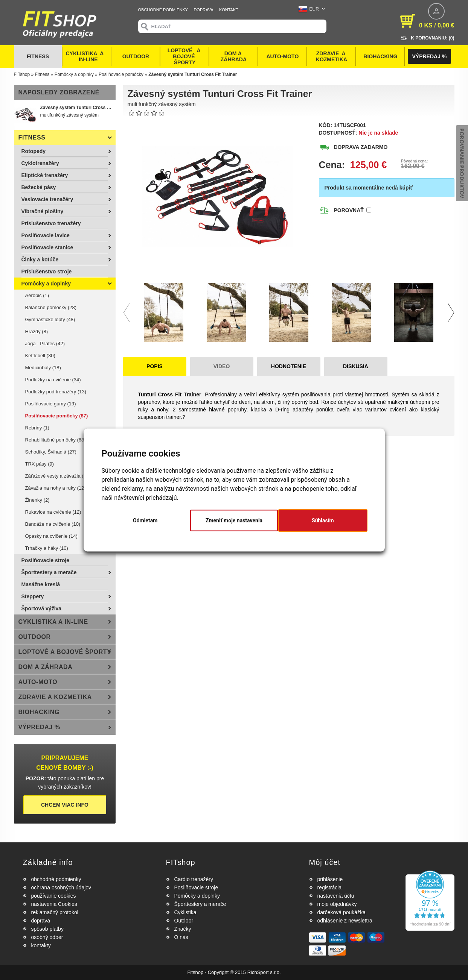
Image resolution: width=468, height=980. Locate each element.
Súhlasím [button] (323, 520)
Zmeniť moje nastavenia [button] (234, 520)
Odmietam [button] (145, 520)
